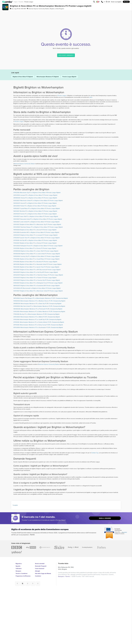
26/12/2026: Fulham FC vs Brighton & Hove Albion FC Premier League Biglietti (35, 261)
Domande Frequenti (41, 621)
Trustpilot (15, 560)
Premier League (62, 150)
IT (98, 2)
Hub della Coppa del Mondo (43, 628)
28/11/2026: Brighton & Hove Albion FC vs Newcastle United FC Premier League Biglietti (37, 319)
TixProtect (19, 623)
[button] (8, 2)
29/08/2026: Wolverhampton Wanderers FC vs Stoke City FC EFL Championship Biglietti (37, 358)
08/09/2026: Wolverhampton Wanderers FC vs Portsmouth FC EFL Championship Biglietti (38, 364)
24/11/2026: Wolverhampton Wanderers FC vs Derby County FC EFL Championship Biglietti (38, 380)
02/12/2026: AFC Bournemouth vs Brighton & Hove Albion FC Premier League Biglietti (37, 343)
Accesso (126, 2)
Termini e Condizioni (22, 628)
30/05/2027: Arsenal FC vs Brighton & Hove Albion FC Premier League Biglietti (35, 258)
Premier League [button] (29, 2)
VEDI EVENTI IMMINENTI (66, 121)
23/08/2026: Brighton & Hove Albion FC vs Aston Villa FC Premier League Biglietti (36, 306)
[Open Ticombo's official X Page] (23, 638)
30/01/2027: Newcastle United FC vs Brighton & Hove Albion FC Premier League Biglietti (38, 274)
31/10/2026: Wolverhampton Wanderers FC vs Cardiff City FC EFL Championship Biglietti (37, 374)
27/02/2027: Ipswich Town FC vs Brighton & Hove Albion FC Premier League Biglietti (36, 292)
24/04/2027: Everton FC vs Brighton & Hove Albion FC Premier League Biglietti (35, 269)
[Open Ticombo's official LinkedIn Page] (38, 638)
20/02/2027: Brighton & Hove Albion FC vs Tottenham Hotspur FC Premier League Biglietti (38, 330)
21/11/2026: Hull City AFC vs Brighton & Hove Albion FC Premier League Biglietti (35, 295)
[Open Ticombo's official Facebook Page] (16, 576)
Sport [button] (16, 2)
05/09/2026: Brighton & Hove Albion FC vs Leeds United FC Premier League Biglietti (37, 308)
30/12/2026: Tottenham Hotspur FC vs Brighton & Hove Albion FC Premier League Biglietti (38, 282)
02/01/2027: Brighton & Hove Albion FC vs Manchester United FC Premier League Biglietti (38, 346)
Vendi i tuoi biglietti (116, 2)
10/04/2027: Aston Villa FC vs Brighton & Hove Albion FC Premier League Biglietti (36, 271)
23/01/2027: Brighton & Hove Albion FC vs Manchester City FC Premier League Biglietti (37, 279)
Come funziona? (40, 623)
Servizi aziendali (40, 618)
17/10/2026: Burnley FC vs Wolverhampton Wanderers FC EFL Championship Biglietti (36, 369)
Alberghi (38, 626)
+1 (103, 2)
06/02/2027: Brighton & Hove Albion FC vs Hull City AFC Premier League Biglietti (36, 327)
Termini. (68, 631)
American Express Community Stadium (25, 218)
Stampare (18, 626)
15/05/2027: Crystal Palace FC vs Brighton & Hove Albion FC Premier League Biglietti (37, 263)
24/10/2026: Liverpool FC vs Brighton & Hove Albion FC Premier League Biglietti (35, 250)
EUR (108, 2)
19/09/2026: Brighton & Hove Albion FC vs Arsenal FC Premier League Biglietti (35, 284)
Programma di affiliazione (23, 631)
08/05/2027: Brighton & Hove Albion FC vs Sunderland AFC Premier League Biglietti (36, 340)
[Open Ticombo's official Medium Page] (33, 638)
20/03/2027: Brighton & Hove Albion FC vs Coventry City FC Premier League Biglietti (37, 335)
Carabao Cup (95, 507)
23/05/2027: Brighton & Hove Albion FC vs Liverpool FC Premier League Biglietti (35, 290)
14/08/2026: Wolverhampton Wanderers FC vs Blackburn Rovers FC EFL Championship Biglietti (39, 356)
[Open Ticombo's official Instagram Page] (28, 638)
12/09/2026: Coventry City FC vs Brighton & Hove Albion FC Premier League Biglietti (36, 311)
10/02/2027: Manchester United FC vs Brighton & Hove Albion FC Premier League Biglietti (38, 255)
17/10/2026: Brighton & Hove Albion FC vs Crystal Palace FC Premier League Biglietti (36, 314)
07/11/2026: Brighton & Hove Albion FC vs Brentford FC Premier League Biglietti (35, 316)
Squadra (18, 621)
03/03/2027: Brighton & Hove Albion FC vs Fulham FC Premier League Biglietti (35, 332)
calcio (91, 152)
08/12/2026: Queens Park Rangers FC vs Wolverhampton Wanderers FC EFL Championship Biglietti (41, 353)
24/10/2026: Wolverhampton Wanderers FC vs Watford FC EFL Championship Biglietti (37, 372)
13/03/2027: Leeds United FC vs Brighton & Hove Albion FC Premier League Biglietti (36, 277)
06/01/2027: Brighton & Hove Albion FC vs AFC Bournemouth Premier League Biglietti (37, 324)
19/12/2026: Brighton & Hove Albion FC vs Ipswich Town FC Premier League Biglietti (36, 322)
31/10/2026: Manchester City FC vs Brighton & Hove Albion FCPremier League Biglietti (37, 247)
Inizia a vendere (105, 573)
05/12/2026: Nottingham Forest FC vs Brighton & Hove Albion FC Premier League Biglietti (38, 300)
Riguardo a (19, 618)
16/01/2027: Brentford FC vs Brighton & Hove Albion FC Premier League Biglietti (35, 266)
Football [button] (21, 2)
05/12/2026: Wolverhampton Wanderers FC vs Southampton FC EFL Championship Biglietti (38, 382)
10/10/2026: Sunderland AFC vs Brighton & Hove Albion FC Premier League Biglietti (36, 287)
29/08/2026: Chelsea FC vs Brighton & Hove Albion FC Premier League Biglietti (35, 253)
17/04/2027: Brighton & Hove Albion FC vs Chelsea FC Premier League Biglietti (35, 298)
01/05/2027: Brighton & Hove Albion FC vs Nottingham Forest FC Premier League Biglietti (38, 338)
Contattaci (38, 631)
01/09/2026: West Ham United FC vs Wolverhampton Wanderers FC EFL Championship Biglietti (39, 361)
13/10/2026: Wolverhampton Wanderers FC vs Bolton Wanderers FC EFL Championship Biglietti (39, 366)
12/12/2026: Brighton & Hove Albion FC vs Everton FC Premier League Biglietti (35, 303)
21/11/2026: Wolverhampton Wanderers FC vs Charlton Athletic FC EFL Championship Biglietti (39, 377)
